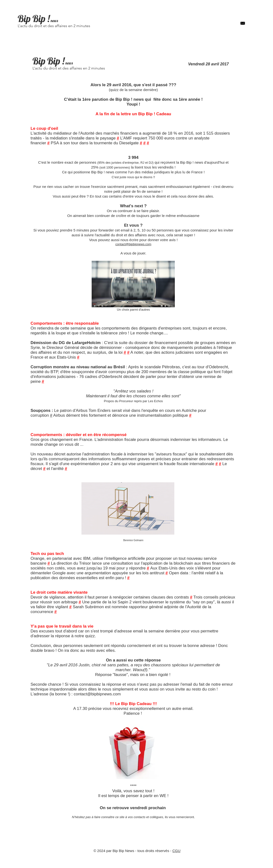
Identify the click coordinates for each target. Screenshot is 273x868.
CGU (176, 851)
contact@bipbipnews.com (133, 244)
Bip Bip (32, 19)
